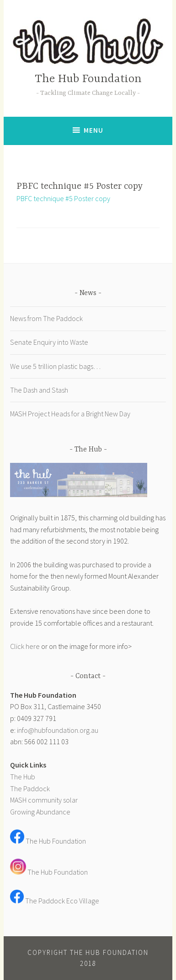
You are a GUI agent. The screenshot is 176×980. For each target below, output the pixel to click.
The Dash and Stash (39, 390)
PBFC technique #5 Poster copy (63, 198)
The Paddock (30, 788)
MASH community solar (44, 800)
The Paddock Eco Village (62, 901)
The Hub (23, 777)
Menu (93, 130)
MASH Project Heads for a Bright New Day (70, 414)
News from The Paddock (46, 318)
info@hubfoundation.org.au (58, 730)
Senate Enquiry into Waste (49, 342)
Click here (25, 646)
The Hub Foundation (88, 79)
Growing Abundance (40, 812)
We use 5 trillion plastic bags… (55, 366)
